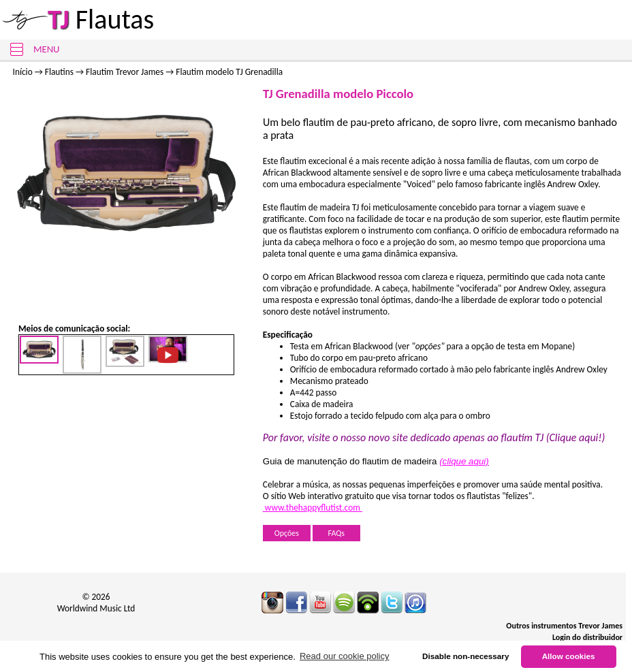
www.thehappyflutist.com (313, 508)
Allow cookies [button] (569, 656)
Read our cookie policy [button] (345, 656)
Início (23, 72)
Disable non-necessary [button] (465, 656)
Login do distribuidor (587, 637)
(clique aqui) (464, 461)
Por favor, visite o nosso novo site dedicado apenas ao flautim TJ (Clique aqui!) (434, 437)
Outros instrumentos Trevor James (564, 626)
